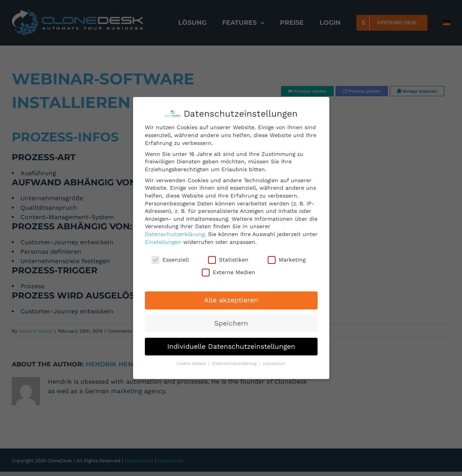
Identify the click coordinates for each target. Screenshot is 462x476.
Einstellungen (163, 242)
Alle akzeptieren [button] (231, 300)
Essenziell (170, 260)
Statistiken (228, 260)
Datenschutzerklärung (175, 234)
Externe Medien (228, 272)
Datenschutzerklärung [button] (235, 363)
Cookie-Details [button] (192, 363)
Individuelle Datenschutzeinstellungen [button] (231, 346)
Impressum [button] (274, 363)
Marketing (287, 260)
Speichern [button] (231, 323)
